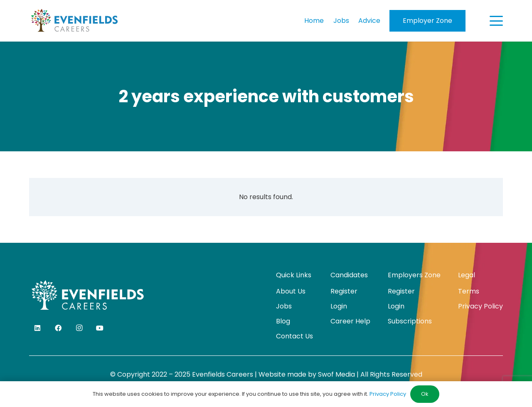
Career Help (350, 321)
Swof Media (336, 374)
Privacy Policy (480, 306)
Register (344, 291)
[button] (496, 21)
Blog (283, 321)
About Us (291, 291)
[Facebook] (58, 328)
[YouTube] (100, 328)
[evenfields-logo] (74, 21)
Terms (469, 291)
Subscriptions (410, 321)
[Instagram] (79, 328)
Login (339, 306)
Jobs (284, 306)
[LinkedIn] (37, 328)
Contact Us (294, 336)
